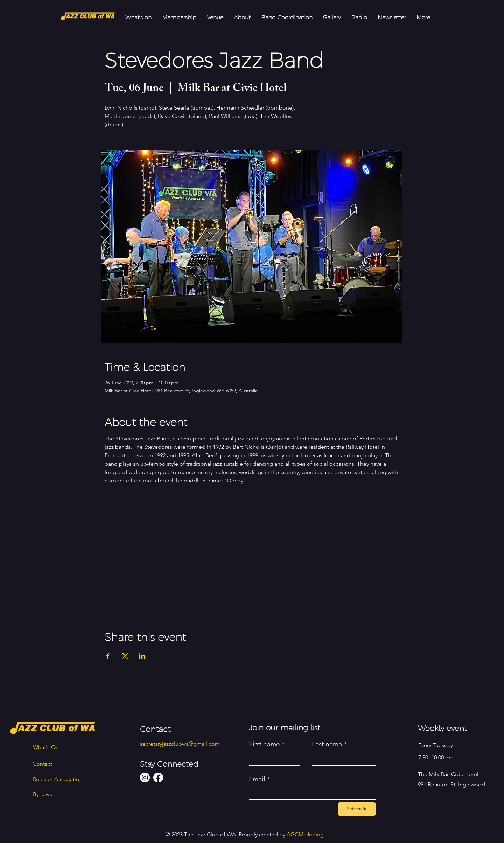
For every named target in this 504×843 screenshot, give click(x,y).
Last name (327, 744)
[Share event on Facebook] (108, 656)
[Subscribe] (357, 809)
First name (264, 744)
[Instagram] (145, 778)
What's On (46, 747)
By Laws (43, 794)
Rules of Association (58, 779)
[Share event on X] (125, 656)
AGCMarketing (305, 834)
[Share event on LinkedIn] (142, 656)
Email (257, 779)
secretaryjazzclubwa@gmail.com (180, 744)
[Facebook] (158, 778)
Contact (42, 764)
